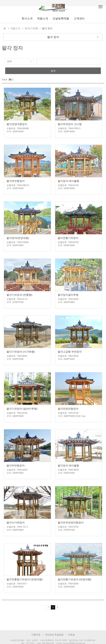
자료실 (71, 635)
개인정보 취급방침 (54, 635)
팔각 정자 (47, 28)
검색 (53, 71)
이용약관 (36, 635)
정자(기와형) (31, 28)
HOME (5, 28)
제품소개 (15, 28)
